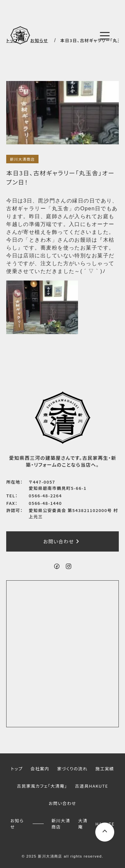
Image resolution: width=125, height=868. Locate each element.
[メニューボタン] (105, 36)
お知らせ (17, 824)
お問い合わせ (63, 541)
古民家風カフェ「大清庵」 (42, 786)
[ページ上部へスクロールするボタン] (105, 832)
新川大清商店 (22, 159)
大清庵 (83, 824)
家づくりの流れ (72, 769)
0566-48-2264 (45, 496)
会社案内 (40, 769)
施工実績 (105, 769)
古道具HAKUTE (92, 786)
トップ (17, 769)
